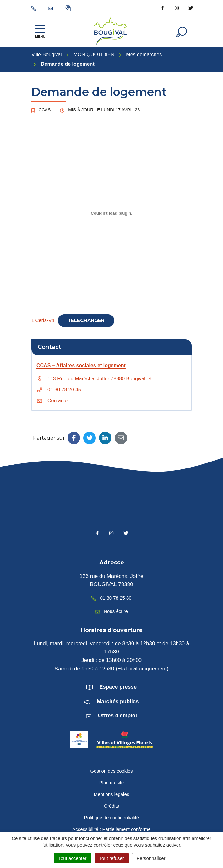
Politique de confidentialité (112, 818)
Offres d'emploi (117, 716)
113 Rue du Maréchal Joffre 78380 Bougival (99, 379)
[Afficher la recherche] (182, 31)
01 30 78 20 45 (64, 390)
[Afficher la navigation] (40, 31)
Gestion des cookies (111, 771)
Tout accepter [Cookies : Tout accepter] (73, 858)
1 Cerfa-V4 (43, 320)
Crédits (112, 806)
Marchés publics (118, 701)
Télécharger (86, 320)
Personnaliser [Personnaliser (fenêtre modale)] (151, 858)
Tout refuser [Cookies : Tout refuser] (112, 858)
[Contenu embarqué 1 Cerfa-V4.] (112, 213)
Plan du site (112, 783)
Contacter (58, 401)
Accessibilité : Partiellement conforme (111, 829)
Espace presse (118, 687)
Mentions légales (112, 794)
